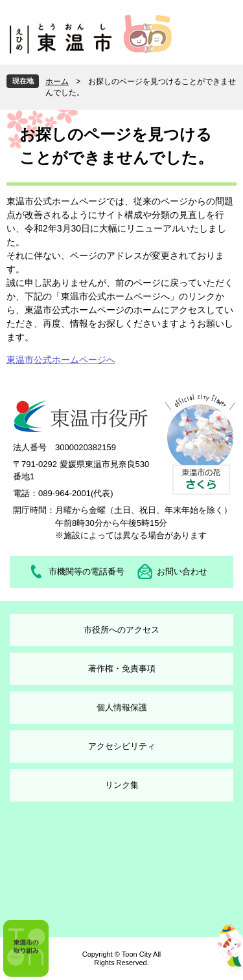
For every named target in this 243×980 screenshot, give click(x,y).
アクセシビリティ (122, 746)
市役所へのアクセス (121, 630)
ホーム (57, 82)
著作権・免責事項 (122, 669)
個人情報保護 (122, 707)
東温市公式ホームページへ (61, 360)
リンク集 (122, 785)
